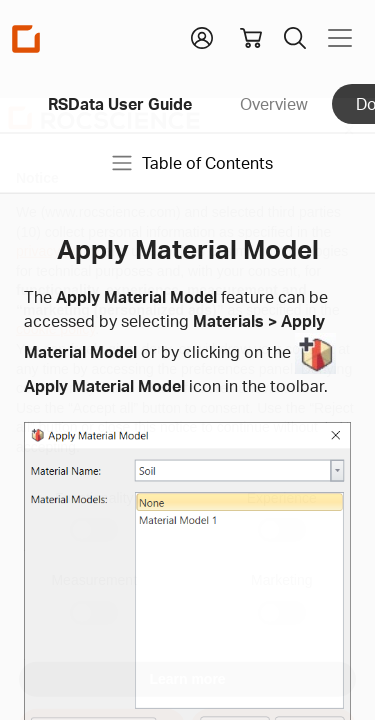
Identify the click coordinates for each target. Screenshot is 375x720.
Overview (274, 104)
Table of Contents (191, 163)
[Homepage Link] (26, 38)
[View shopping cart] (251, 38)
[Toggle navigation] (340, 38)
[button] (202, 36)
